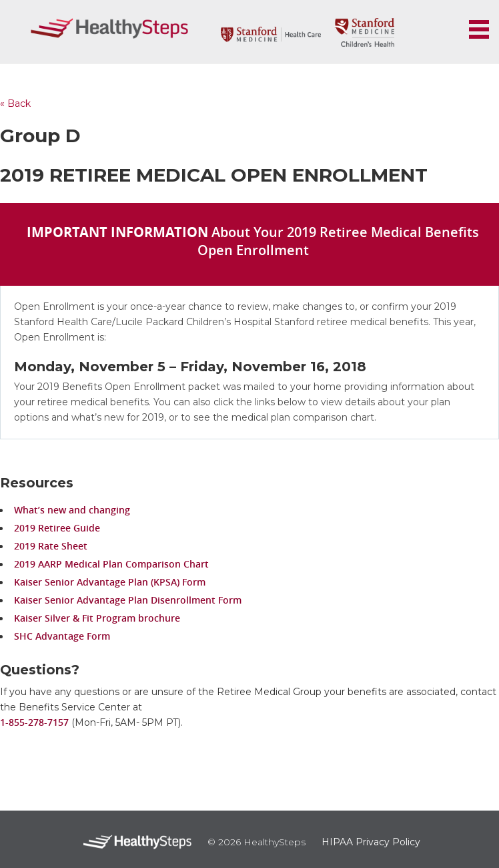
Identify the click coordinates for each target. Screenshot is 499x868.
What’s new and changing (72, 510)
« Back (15, 103)
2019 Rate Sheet (51, 546)
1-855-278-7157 (34, 722)
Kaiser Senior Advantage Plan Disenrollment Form (128, 600)
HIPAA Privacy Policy (371, 842)
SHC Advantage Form (62, 636)
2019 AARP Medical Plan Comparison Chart (111, 564)
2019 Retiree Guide (57, 528)
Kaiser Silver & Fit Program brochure (97, 618)
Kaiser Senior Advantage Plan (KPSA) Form (110, 582)
